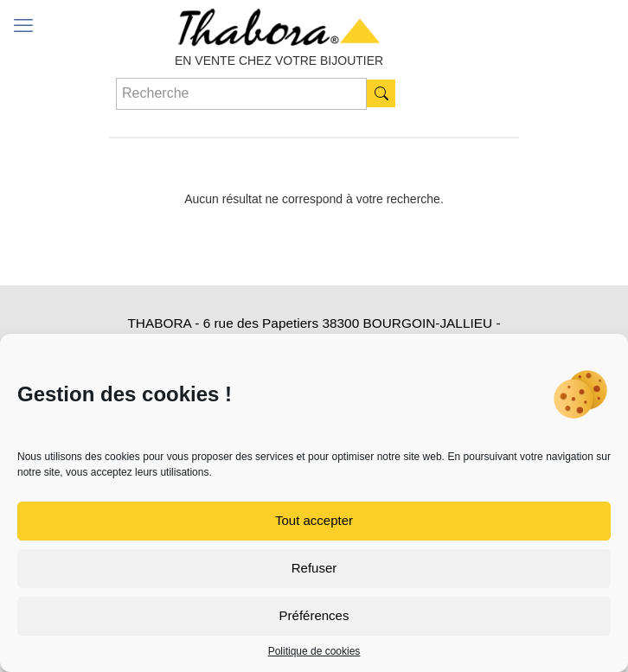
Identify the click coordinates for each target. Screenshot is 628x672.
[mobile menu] (23, 26)
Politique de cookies (314, 651)
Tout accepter (314, 520)
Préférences (314, 615)
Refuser (314, 568)
